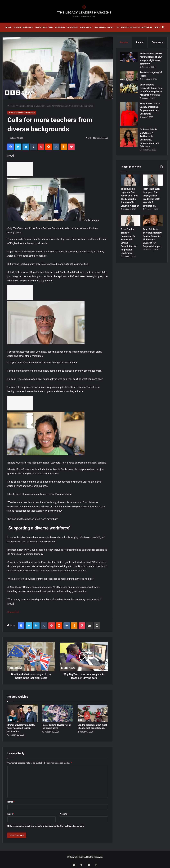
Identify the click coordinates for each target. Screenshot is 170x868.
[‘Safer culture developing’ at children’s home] (58, 713)
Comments (158, 42)
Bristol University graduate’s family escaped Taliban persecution (21, 728)
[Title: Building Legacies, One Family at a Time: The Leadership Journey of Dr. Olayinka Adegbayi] (131, 189)
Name (11, 802)
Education (86, 27)
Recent (140, 42)
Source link (13, 612)
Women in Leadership (66, 27)
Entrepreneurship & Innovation (134, 27)
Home (8, 27)
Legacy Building (44, 27)
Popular (124, 42)
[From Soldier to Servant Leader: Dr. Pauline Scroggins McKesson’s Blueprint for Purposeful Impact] (153, 229)
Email (11, 814)
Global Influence (23, 27)
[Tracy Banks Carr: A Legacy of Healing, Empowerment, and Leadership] (130, 122)
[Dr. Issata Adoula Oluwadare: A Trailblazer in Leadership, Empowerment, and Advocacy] (130, 145)
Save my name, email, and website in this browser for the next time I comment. (47, 826)
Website (63, 814)
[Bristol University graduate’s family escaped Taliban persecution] (22, 713)
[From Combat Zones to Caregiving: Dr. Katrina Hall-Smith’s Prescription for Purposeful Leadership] (131, 229)
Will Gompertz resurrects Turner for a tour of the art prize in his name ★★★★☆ (151, 96)
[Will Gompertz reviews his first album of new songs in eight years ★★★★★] (130, 58)
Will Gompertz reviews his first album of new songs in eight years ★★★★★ (151, 61)
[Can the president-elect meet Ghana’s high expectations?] (93, 713)
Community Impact (104, 27)
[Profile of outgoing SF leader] (130, 80)
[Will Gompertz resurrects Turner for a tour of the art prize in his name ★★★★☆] (130, 92)
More (157, 27)
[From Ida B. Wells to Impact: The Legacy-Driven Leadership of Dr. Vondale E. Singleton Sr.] (153, 189)
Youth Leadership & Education (31, 106)
